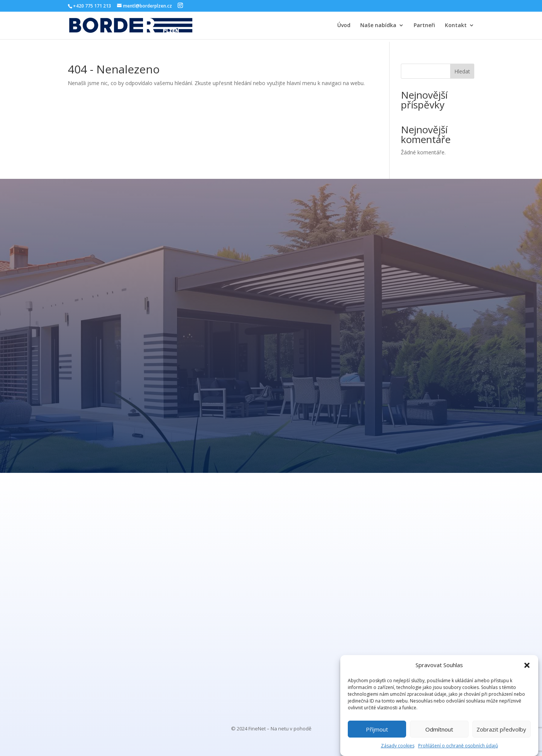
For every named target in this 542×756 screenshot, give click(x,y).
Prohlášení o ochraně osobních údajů (458, 746)
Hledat (462, 71)
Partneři (424, 26)
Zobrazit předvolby (501, 729)
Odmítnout (439, 729)
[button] (527, 665)
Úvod (344, 26)
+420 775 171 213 (92, 6)
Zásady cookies (398, 746)
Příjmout (377, 729)
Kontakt (456, 26)
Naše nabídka (378, 26)
